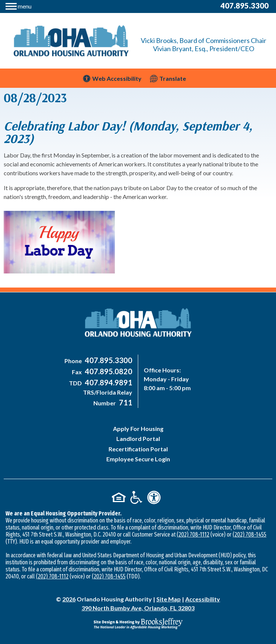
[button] (19, 5)
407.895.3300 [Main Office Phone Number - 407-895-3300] (245, 6)
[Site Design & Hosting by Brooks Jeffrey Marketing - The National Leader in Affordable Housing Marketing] (138, 624)
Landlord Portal (138, 439)
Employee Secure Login (138, 459)
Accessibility (203, 599)
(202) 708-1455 (250, 535)
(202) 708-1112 (193, 535)
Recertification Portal (138, 449)
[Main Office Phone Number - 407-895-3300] (108, 361)
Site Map (169, 599)
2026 (69, 599)
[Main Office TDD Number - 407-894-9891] (108, 383)
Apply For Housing (138, 429)
